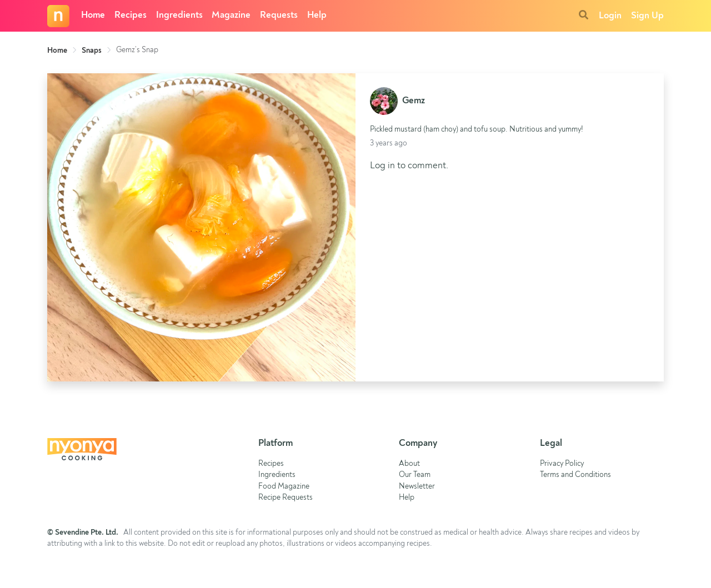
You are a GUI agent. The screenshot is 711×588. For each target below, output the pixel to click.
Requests (279, 15)
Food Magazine (284, 487)
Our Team (415, 475)
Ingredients (179, 15)
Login (610, 16)
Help (317, 15)
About (409, 464)
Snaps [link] (92, 51)
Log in (382, 166)
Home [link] (57, 51)
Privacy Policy (562, 464)
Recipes (131, 15)
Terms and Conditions (575, 475)
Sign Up (647, 16)
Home (93, 15)
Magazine (231, 15)
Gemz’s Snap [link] (137, 50)
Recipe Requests (286, 498)
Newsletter (417, 487)
